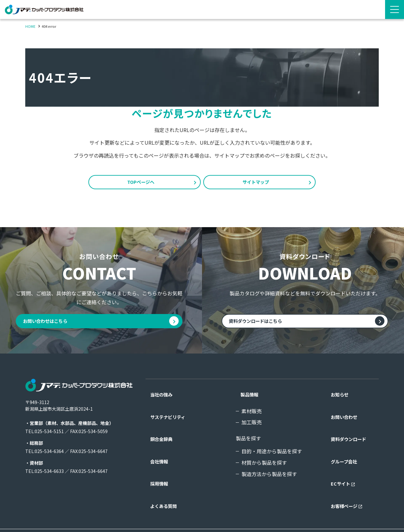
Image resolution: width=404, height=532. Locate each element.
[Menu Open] (395, 9)
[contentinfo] (202, 449)
